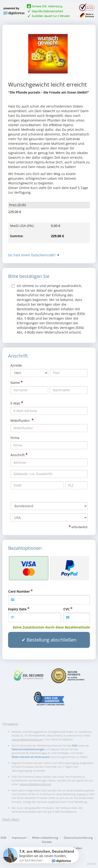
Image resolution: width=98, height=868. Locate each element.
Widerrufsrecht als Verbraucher (31, 757)
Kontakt (47, 842)
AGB (74, 745)
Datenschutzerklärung (78, 838)
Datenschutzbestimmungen (28, 749)
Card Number (19, 591)
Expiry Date (17, 609)
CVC (66, 609)
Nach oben (11, 819)
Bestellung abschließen (52, 640)
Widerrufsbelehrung (45, 838)
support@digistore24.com (27, 739)
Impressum (19, 838)
